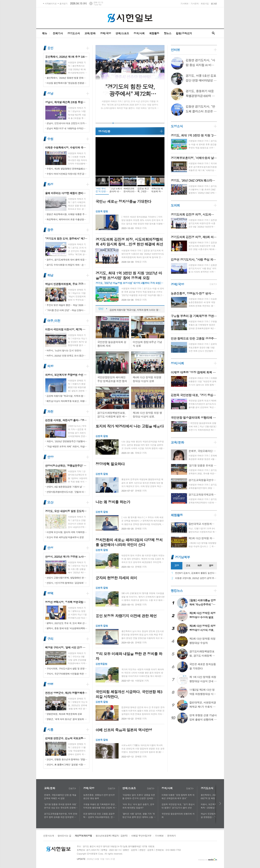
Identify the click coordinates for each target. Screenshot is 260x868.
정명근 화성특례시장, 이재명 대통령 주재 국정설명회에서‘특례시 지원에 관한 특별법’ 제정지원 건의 (67, 214)
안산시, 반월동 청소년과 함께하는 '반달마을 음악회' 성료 (67, 759)
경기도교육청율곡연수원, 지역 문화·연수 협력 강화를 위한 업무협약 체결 (61, 815)
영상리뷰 (104, 131)
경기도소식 (74, 33)
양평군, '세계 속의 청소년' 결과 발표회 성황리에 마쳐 (67, 719)
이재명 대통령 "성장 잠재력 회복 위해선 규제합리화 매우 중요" (178, 797)
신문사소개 (49, 836)
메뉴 (44, 33)
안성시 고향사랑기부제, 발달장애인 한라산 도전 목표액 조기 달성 (67, 578)
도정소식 (177, 126)
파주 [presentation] (200, 565)
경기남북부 (182, 557)
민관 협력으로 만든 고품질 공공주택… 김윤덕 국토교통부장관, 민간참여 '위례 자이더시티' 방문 (100, 815)
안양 (50, 457)
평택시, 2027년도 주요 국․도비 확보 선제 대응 (67, 623)
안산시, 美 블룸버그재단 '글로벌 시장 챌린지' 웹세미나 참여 (67, 764)
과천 (50, 411)
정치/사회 (139, 33)
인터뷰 (175, 50)
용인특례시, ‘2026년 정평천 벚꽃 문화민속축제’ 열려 (67, 78)
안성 (50, 548)
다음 (220, 804)
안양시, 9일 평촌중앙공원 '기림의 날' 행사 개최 (67, 487)
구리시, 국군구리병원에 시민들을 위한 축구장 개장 (67, 674)
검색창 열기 (213, 33)
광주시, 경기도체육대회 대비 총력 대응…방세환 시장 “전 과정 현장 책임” (67, 260)
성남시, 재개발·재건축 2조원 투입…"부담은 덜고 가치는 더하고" (135, 309)
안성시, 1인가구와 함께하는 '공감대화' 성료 (67, 583)
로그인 (214, 3)
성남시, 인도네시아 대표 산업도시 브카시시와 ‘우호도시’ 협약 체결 (67, 123)
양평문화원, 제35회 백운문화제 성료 (64, 714)
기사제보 (184, 3)
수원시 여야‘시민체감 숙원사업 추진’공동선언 (67, 174)
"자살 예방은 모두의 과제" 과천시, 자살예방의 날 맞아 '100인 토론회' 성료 (67, 446)
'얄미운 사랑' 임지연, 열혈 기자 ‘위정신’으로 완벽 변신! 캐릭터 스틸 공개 (139, 815)
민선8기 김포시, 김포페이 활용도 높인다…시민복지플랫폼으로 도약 (196, 573)
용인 (50, 48)
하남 (50, 275)
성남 (50, 93)
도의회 (175, 205)
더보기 (72, 789)
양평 (50, 684)
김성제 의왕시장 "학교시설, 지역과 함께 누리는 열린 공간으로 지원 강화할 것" (67, 396)
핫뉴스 (167, 33)
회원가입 (205, 3)
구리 (50, 639)
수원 (50, 139)
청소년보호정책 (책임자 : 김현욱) (112, 836)
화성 (50, 184)
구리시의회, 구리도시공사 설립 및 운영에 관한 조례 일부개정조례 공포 (67, 669)
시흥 (50, 730)
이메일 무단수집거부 (141, 836)
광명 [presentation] (211, 565)
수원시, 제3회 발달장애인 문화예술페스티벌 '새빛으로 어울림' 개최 (67, 169)
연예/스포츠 (122, 33)
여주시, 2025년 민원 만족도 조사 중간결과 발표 (67, 356)
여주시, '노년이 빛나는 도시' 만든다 (64, 350)
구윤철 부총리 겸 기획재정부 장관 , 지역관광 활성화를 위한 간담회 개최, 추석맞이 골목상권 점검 (100, 806)
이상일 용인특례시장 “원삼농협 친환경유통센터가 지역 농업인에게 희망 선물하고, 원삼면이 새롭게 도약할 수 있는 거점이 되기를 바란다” (67, 83)
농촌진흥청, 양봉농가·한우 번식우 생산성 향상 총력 (99, 797)
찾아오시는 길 (64, 836)
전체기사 (58, 33)
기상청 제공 (98, 5)
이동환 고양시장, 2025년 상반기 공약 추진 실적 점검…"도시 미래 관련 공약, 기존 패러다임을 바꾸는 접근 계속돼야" (196, 578)
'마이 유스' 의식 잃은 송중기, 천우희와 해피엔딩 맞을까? (138, 806)
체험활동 (154, 33)
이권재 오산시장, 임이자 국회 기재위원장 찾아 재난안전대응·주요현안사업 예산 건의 (67, 532)
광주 (50, 230)
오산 (50, 502)
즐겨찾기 (63, 3)
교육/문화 (90, 33)
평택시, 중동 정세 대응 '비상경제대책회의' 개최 (67, 628)
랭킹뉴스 (177, 591)
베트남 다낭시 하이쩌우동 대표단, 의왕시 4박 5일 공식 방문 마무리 (67, 401)
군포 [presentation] (188, 565)
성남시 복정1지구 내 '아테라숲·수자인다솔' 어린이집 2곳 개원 (67, 128)
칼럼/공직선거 (184, 33)
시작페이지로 (51, 3)
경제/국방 (105, 33)
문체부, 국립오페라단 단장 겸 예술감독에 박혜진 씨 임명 (60, 797)
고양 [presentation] (177, 565)
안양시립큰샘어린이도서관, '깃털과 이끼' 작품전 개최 (67, 492)
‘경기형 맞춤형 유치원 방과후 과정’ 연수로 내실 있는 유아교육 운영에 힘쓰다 (60, 806)
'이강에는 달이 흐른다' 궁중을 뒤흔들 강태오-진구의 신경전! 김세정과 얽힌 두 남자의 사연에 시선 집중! (139, 797)
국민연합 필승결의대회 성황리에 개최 (178, 815)
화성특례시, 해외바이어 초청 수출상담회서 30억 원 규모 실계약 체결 (67, 219)
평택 (50, 593)
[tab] (177, 566)
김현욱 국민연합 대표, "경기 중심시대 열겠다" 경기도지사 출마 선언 (178, 806)
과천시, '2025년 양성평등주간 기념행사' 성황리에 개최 (67, 441)
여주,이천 (54, 321)
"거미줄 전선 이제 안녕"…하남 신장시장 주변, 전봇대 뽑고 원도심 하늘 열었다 (67, 310)
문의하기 (171, 836)
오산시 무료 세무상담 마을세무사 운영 (65, 537)
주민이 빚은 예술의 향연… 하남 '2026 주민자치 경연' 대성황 (67, 305)
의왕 (50, 366)
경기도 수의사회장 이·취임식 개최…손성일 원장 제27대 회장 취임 (67, 265)
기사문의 (195, 3)
